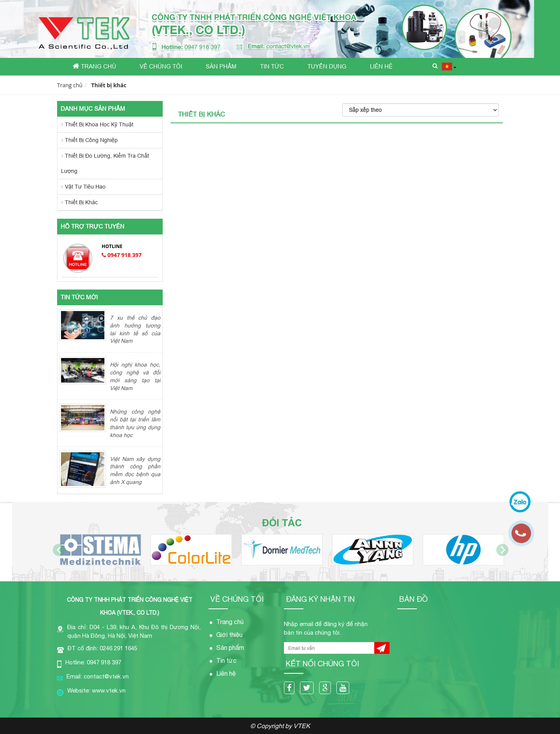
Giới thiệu (229, 635)
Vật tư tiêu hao (85, 187)
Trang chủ (94, 66)
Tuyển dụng (327, 66)
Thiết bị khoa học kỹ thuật (99, 124)
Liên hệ (381, 66)
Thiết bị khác (109, 85)
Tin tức (272, 66)
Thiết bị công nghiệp (91, 140)
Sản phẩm (221, 66)
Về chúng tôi (161, 66)
